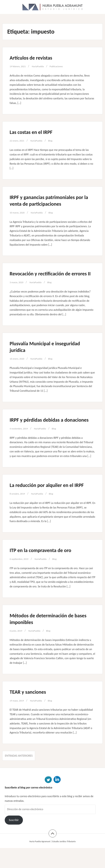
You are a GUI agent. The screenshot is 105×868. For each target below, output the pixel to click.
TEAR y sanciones (31, 711)
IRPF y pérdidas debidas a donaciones (41, 430)
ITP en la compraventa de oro (46, 570)
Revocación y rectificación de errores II (45, 277)
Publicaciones (63, 66)
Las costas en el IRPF (35, 132)
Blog (56, 141)
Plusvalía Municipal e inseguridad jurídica (51, 353)
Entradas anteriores (19, 776)
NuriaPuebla (42, 66)
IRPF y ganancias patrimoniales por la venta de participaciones (48, 200)
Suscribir (14, 840)
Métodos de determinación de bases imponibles (47, 638)
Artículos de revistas (35, 58)
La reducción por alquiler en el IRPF (47, 501)
